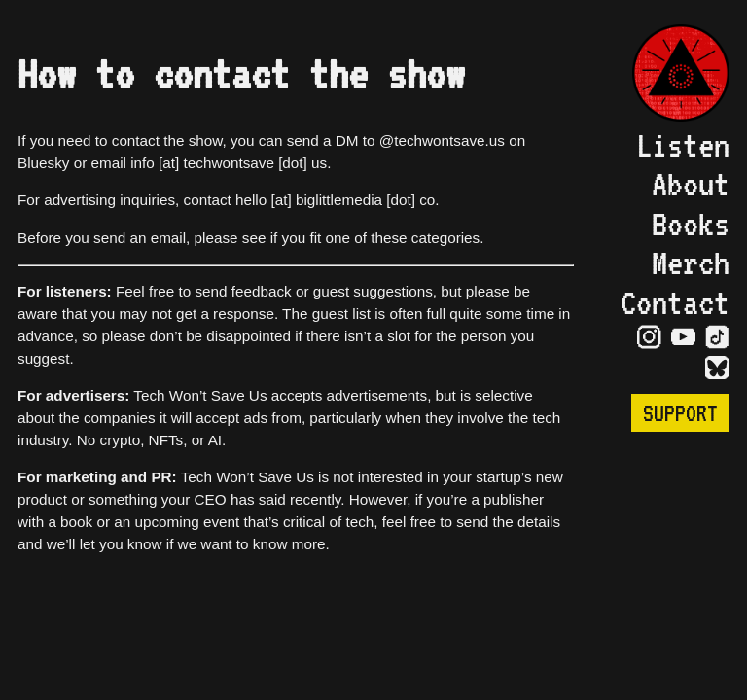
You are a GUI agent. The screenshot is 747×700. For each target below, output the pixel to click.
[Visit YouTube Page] (683, 337)
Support (680, 413)
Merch (691, 262)
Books (691, 224)
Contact (675, 302)
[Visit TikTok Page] (717, 337)
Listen (683, 145)
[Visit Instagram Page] (649, 337)
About (691, 184)
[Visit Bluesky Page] (717, 368)
